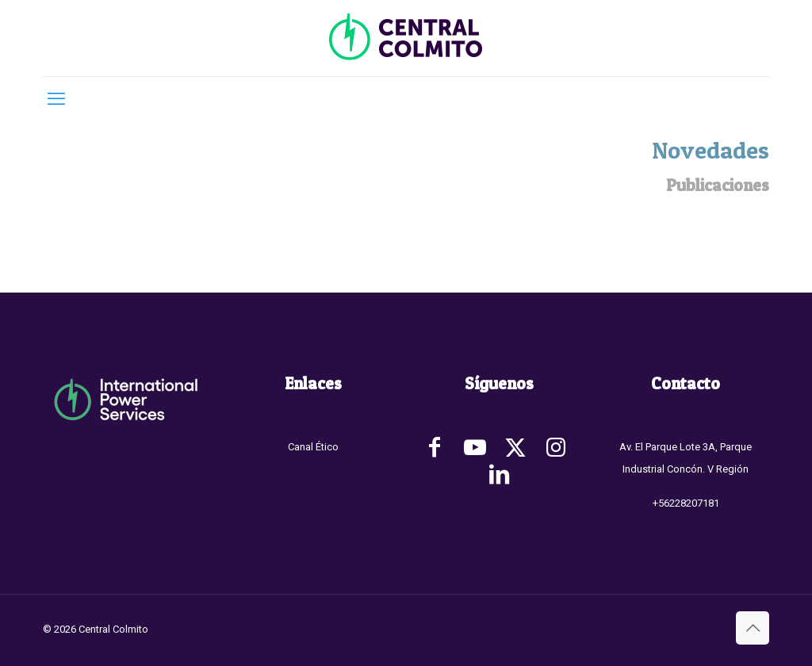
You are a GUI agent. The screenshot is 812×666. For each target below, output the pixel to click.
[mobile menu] (56, 99)
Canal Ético (313, 447)
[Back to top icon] (753, 628)
